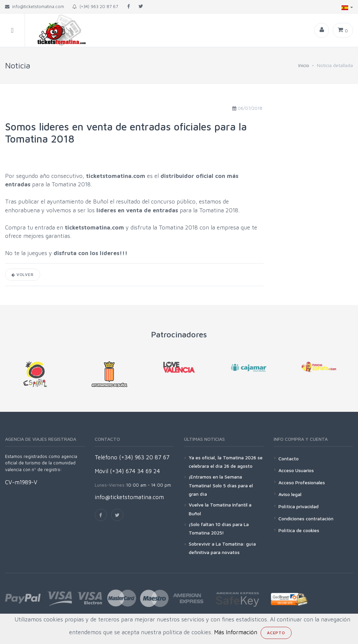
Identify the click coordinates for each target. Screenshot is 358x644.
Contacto (289, 458)
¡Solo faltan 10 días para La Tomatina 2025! (219, 528)
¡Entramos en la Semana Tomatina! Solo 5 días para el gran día (221, 485)
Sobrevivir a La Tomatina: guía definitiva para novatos (222, 548)
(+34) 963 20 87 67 (95, 6)
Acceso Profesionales (302, 482)
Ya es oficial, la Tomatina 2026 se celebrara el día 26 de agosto (226, 462)
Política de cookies (299, 530)
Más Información (236, 632)
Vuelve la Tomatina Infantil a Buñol (220, 509)
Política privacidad (299, 506)
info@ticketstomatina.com (129, 497)
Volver (23, 274)
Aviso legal (290, 494)
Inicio (304, 65)
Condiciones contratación (306, 518)
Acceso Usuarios (296, 470)
